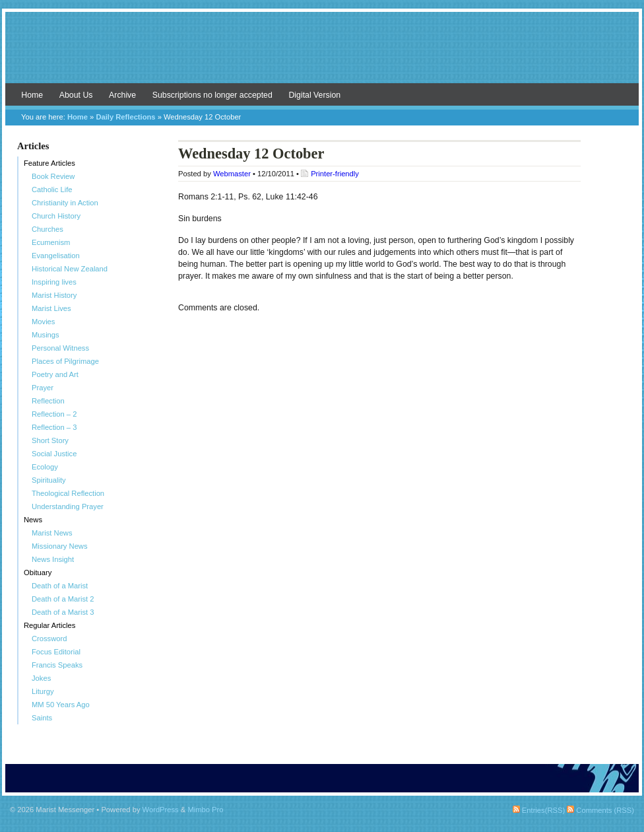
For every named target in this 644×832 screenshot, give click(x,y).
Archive (122, 95)
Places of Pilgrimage (65, 361)
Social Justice (54, 454)
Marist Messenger (322, 54)
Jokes (41, 678)
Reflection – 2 (54, 414)
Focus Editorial (56, 652)
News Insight (53, 559)
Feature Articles (49, 163)
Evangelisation (56, 256)
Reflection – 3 (54, 427)
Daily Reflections (125, 117)
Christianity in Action (65, 203)
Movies (43, 322)
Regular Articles (49, 625)
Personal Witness (60, 348)
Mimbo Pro (205, 810)
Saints (42, 718)
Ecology (45, 467)
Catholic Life (52, 190)
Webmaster (232, 174)
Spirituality (49, 480)
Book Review (53, 176)
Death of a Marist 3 (63, 612)
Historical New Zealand (70, 269)
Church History (56, 216)
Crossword (49, 639)
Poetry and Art (55, 374)
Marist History (54, 295)
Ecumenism (51, 242)
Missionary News (60, 546)
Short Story (50, 440)
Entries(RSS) (539, 810)
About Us (76, 95)
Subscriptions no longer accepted (212, 95)
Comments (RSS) (600, 810)
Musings (46, 335)
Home (32, 95)
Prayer (43, 388)
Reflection (48, 401)
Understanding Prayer (68, 506)
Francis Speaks (57, 665)
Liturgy (43, 691)
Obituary (38, 572)
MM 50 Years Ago (61, 705)
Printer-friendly (335, 174)
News (33, 520)
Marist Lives (51, 308)
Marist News (52, 533)
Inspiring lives (54, 282)
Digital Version (314, 95)
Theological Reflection (68, 493)
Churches (48, 229)
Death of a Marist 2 (63, 599)
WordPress (161, 810)
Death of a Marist (60, 586)
